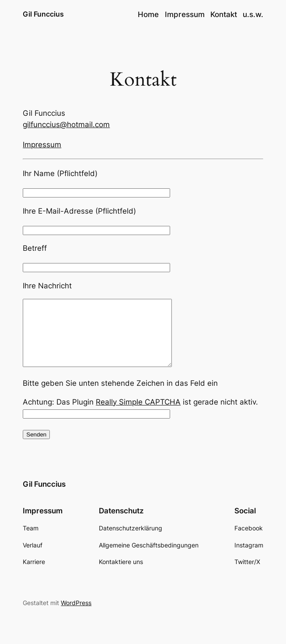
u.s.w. (253, 14)
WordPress (76, 616)
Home (148, 14)
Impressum (185, 14)
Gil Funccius (43, 14)
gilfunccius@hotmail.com (66, 125)
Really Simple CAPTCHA (138, 415)
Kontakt (224, 14)
